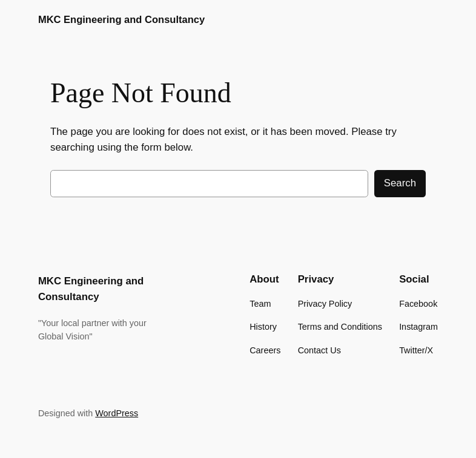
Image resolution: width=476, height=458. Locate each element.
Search (400, 183)
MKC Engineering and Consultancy (121, 20)
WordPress (117, 413)
